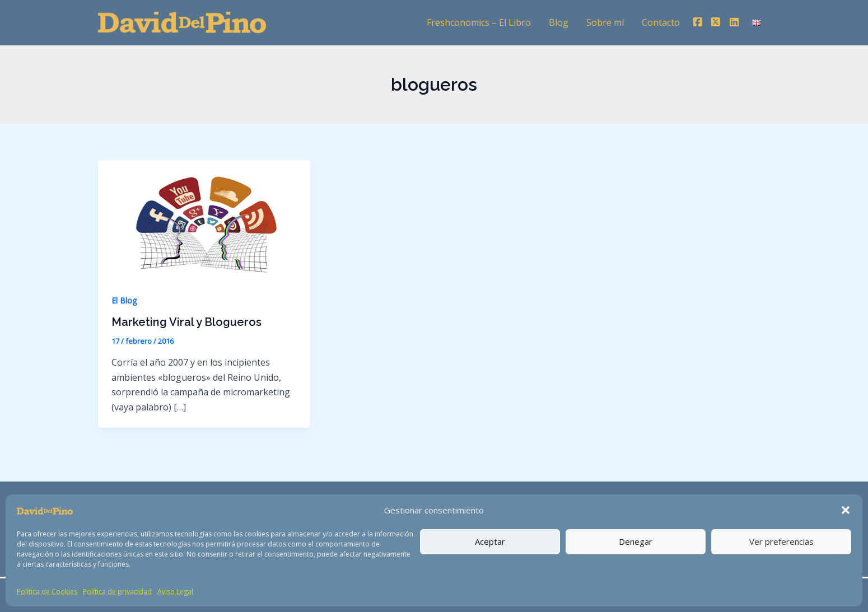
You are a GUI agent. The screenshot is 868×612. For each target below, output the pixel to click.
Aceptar (490, 541)
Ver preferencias (781, 541)
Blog (559, 22)
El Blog (124, 300)
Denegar (636, 541)
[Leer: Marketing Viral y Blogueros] (204, 219)
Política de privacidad (117, 592)
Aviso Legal (175, 592)
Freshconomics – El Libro (479, 22)
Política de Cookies (47, 592)
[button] (846, 510)
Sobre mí (605, 22)
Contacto (661, 22)
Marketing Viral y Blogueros (186, 322)
